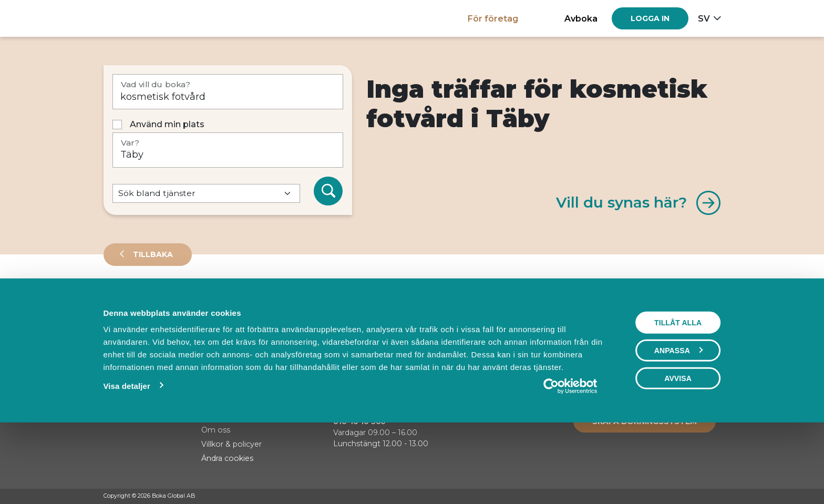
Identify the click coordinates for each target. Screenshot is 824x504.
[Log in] (650, 18)
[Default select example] (206, 194)
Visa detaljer (126, 458)
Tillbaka (152, 254)
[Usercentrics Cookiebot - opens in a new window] (570, 458)
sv (704, 18)
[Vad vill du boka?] (228, 92)
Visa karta (678, 337)
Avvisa (678, 450)
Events (214, 302)
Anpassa (678, 423)
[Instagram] (696, 497)
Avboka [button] (581, 18)
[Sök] (328, 191)
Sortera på (129, 336)
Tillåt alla (678, 395)
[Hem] (140, 18)
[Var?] (228, 150)
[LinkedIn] (716, 497)
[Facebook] (676, 497)
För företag (493, 18)
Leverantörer (145, 302)
